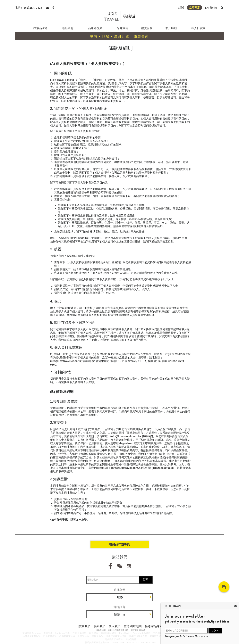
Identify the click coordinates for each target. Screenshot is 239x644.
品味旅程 (123, 28)
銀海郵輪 (94, 633)
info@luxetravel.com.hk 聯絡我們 (132, 436)
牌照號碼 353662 (138, 630)
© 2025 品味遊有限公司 (118, 630)
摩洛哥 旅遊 (98, 636)
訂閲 (181, 8)
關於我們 (85, 626)
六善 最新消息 (79, 633)
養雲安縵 (48, 633)
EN (207, 8)
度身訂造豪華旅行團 (116, 636)
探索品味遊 (41, 28)
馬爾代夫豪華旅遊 (32, 636)
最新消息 (68, 28)
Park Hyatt (124, 633)
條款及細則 (101, 630)
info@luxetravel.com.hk (66, 361)
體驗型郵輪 (131, 639)
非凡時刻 (171, 28)
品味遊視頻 (95, 28)
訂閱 (146, 579)
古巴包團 (158, 633)
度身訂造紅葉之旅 (159, 636)
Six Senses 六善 (62, 633)
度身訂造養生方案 (138, 636)
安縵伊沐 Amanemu (32, 633)
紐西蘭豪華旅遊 (67, 636)
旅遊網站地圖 (133, 626)
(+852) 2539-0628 (163, 468)
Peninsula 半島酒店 (141, 633)
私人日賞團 (198, 28)
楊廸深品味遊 (154, 626)
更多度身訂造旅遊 (114, 639)
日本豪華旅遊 (50, 636)
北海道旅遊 (83, 636)
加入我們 (115, 626)
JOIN (215, 631)
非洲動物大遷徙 (109, 633)
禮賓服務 (147, 28)
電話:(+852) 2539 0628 (29, 8)
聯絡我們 (100, 626)
